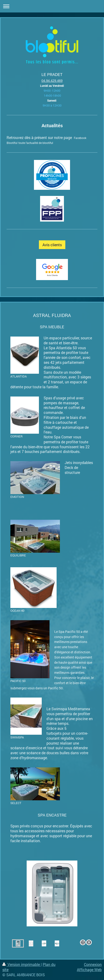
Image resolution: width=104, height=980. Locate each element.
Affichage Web (89, 970)
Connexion (93, 964)
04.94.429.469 (52, 81)
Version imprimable (22, 964)
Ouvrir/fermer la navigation (52, 6)
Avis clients (52, 245)
